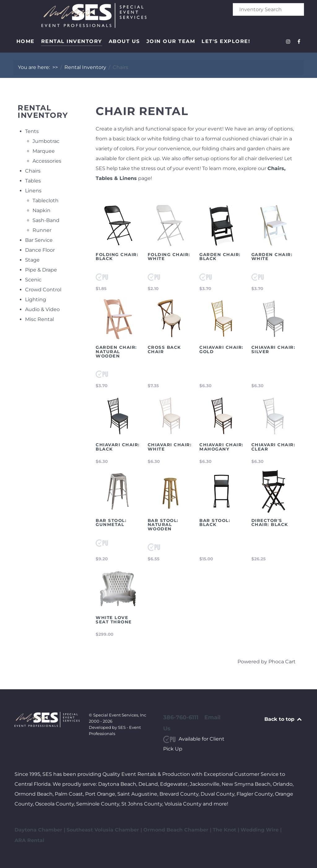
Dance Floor (40, 250)
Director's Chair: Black (270, 523)
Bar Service (39, 240)
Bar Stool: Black (215, 523)
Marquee (44, 151)
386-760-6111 (181, 717)
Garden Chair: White (272, 257)
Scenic (33, 280)
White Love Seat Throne (114, 620)
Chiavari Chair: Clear (274, 447)
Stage (32, 260)
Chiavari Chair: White (170, 447)
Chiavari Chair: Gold (221, 349)
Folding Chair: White (169, 257)
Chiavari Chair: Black (118, 447)
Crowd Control (43, 290)
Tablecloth (46, 201)
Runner (42, 230)
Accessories (47, 161)
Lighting (36, 299)
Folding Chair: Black (117, 257)
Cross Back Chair (164, 349)
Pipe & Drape (41, 270)
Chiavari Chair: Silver (274, 349)
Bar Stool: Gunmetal (111, 523)
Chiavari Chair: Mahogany (221, 447)
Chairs (33, 171)
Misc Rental (39, 319)
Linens (33, 191)
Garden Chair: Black (220, 257)
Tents (32, 131)
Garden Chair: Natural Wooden (116, 351)
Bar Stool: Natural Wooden (163, 525)
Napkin (41, 210)
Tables (33, 181)
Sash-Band (46, 220)
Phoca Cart (282, 662)
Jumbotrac (46, 141)
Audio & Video (42, 309)
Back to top (283, 719)
